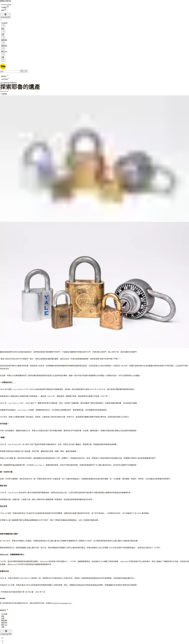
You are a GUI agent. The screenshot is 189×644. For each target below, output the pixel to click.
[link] (6, 4)
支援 (3, 34)
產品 (3, 29)
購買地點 (4, 40)
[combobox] (10, 72)
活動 (3, 57)
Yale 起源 (4, 23)
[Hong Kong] (5, 16)
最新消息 (4, 46)
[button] (3, 26)
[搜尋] (22, 71)
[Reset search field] (26, 71)
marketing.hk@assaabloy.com (62, 603)
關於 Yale (4, 51)
